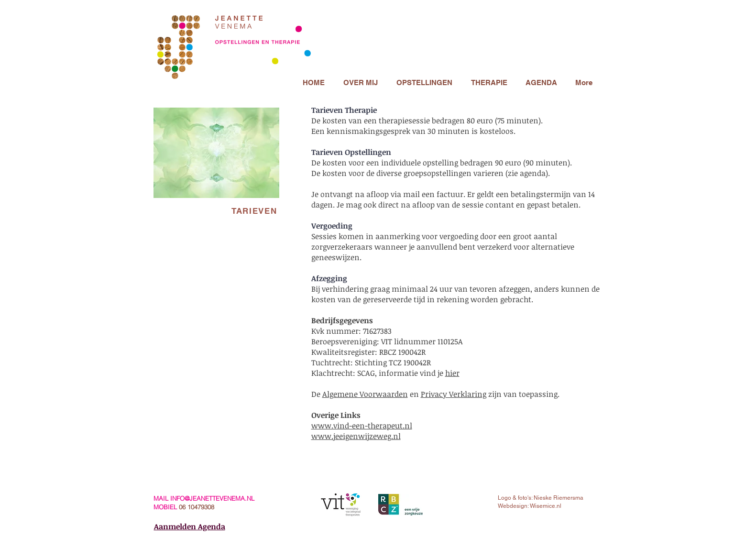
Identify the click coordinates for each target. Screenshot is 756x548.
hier (452, 373)
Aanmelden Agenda (190, 526)
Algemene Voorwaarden (365, 394)
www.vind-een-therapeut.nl (362, 426)
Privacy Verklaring (454, 394)
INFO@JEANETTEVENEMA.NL (212, 498)
